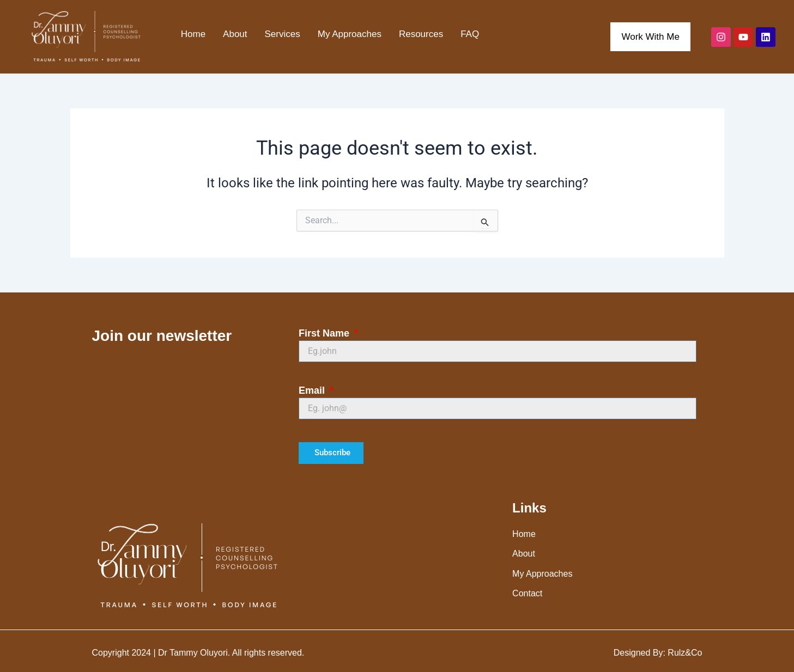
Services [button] (283, 34)
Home (193, 34)
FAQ (470, 34)
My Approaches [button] (350, 34)
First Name (325, 333)
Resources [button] (421, 34)
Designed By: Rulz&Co (658, 653)
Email (313, 390)
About (235, 34)
